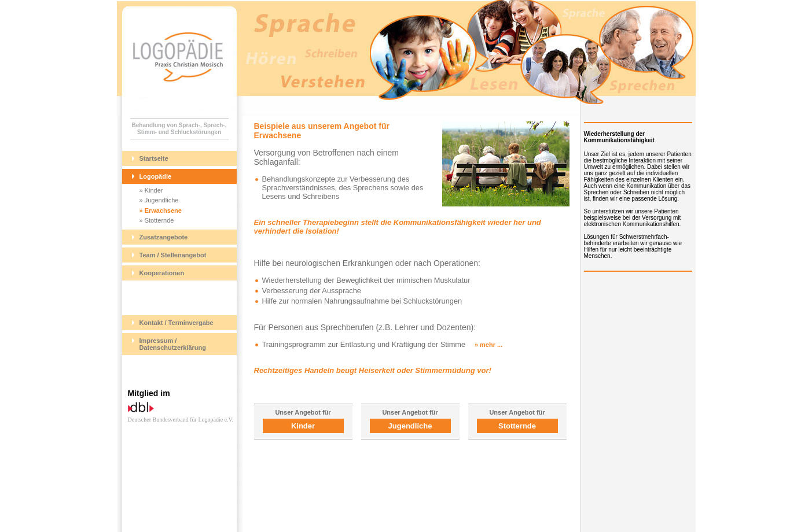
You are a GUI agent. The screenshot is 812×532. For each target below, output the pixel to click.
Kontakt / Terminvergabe (177, 323)
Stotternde (517, 426)
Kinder (303, 426)
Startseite (154, 158)
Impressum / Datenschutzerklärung (173, 344)
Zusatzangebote (164, 237)
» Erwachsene (161, 210)
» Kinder (151, 190)
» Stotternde (157, 220)
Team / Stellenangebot (173, 255)
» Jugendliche (159, 200)
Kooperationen (162, 273)
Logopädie (156, 176)
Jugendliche (410, 426)
